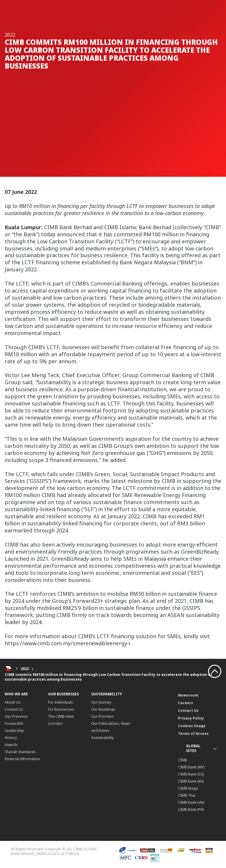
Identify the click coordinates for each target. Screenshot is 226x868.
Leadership (14, 731)
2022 (25, 669)
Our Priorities (103, 716)
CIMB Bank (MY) (191, 767)
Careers (186, 703)
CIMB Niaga (188, 788)
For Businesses (61, 709)
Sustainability (102, 738)
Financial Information (22, 759)
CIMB (183, 760)
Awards (11, 745)
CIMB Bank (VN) (191, 802)
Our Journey (101, 702)
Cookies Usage (192, 726)
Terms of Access (193, 733)
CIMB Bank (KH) (191, 781)
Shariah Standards (20, 752)
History (11, 738)
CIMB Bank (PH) (191, 810)
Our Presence (16, 716)
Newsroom (188, 695)
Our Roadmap (103, 709)
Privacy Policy (191, 718)
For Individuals (60, 702)
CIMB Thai (187, 795)
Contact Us (14, 709)
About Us (13, 702)
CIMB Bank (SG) (191, 774)
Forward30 (14, 723)
